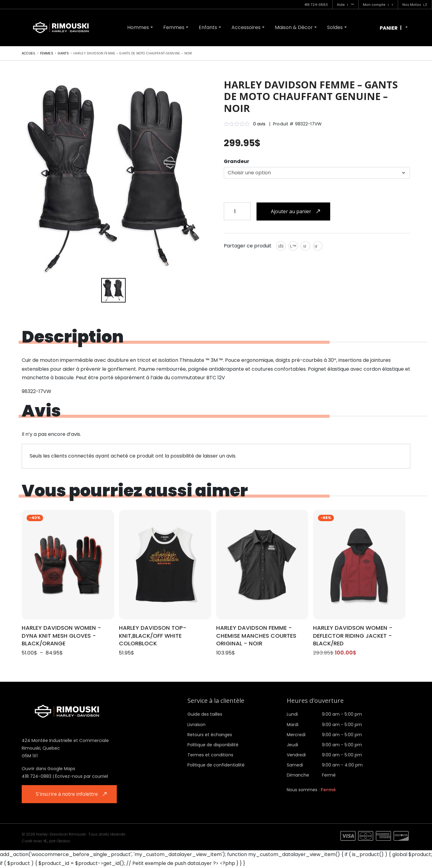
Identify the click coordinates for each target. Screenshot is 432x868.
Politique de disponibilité (213, 745)
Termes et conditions (210, 755)
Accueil (29, 53)
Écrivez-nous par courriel (81, 776)
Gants (63, 53)
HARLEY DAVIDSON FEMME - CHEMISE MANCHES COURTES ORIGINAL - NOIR (256, 636)
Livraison (196, 725)
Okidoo (63, 841)
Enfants (208, 27)
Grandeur (236, 161)
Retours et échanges (210, 735)
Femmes (174, 27)
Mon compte (378, 5)
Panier (394, 28)
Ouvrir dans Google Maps (48, 769)
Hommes (138, 27)
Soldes (335, 27)
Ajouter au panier (291, 211)
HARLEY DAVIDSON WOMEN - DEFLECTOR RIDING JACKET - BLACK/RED (353, 636)
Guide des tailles (205, 714)
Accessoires (246, 27)
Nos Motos (415, 5)
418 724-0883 (316, 5)
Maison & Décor (294, 27)
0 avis (259, 124)
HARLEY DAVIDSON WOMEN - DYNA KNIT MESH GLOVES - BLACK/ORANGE (61, 636)
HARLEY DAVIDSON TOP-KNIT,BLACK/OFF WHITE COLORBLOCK (153, 636)
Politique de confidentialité (216, 765)
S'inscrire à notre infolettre (67, 794)
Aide (345, 5)
